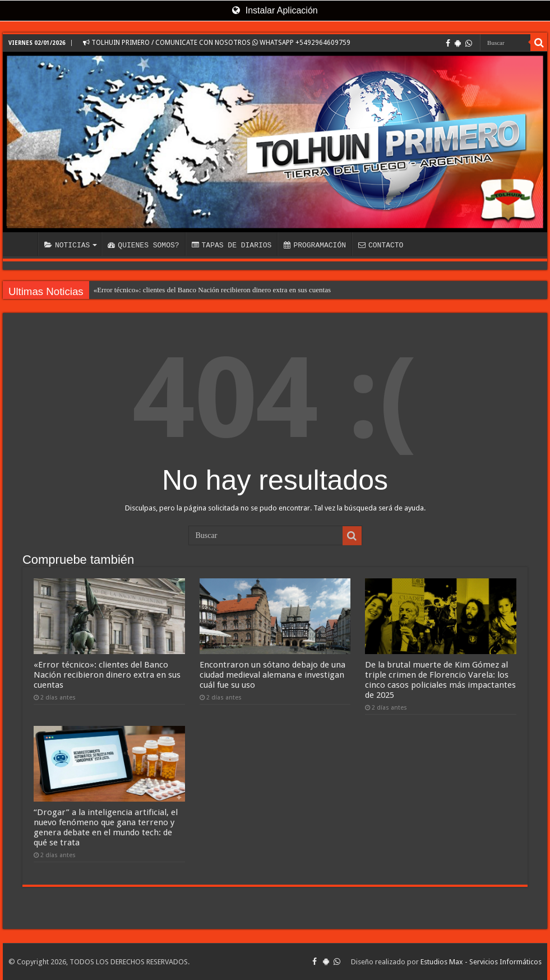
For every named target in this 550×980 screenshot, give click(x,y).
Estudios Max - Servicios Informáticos (481, 962)
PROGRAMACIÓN (315, 245)
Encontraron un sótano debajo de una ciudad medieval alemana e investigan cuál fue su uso (272, 675)
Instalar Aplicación (275, 10)
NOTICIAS (67, 245)
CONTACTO (381, 245)
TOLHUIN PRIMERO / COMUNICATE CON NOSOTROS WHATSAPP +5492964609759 (217, 43)
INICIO (23, 244)
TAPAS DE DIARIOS (232, 245)
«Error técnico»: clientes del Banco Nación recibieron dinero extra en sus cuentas (212, 290)
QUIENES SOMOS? (143, 245)
